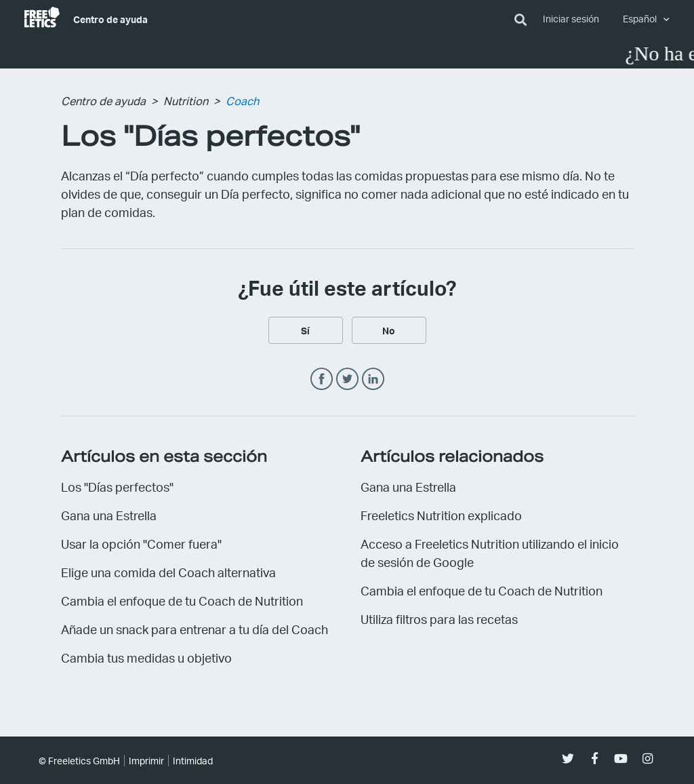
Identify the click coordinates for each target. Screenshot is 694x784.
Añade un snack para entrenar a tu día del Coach (195, 629)
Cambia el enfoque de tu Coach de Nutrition (182, 601)
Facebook (322, 379)
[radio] (306, 330)
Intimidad (193, 761)
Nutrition (186, 101)
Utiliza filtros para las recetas (439, 619)
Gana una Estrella (109, 515)
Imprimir (146, 761)
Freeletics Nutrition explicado (441, 515)
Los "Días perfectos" (117, 487)
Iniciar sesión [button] (571, 19)
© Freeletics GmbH (79, 761)
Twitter (347, 379)
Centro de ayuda (110, 19)
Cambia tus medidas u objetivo (146, 658)
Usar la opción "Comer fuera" (141, 544)
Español (641, 19)
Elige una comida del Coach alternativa (168, 572)
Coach (242, 101)
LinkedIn (373, 379)
